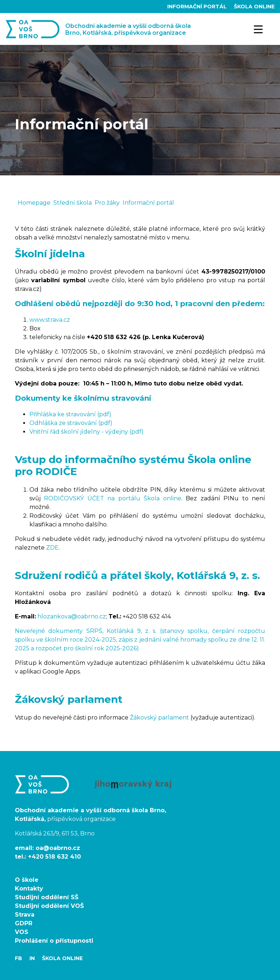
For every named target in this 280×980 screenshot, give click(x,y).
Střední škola (73, 203)
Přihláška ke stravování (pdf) (70, 414)
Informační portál (198, 7)
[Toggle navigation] (259, 29)
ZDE (52, 548)
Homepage (34, 203)
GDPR (24, 923)
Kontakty (29, 889)
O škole (27, 880)
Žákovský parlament (159, 718)
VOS (22, 932)
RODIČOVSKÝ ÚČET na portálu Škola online (112, 498)
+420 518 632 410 (54, 857)
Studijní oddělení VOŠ (49, 906)
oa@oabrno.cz (58, 848)
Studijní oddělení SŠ (47, 897)
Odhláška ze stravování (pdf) (71, 423)
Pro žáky (107, 203)
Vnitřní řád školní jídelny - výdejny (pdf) (87, 432)
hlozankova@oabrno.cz (72, 616)
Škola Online (254, 7)
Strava (25, 915)
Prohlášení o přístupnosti (54, 941)
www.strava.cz (50, 320)
